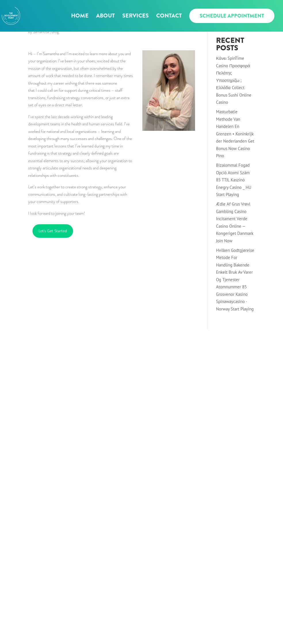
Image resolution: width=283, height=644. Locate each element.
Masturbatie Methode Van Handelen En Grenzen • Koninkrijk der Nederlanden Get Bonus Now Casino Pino (235, 134)
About (105, 17)
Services (135, 17)
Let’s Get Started (53, 231)
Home (80, 17)
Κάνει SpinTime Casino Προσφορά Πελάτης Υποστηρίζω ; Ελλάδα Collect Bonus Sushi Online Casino (234, 80)
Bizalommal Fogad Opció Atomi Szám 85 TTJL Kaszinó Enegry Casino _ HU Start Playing (234, 180)
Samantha (41, 32)
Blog (55, 32)
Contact (169, 17)
